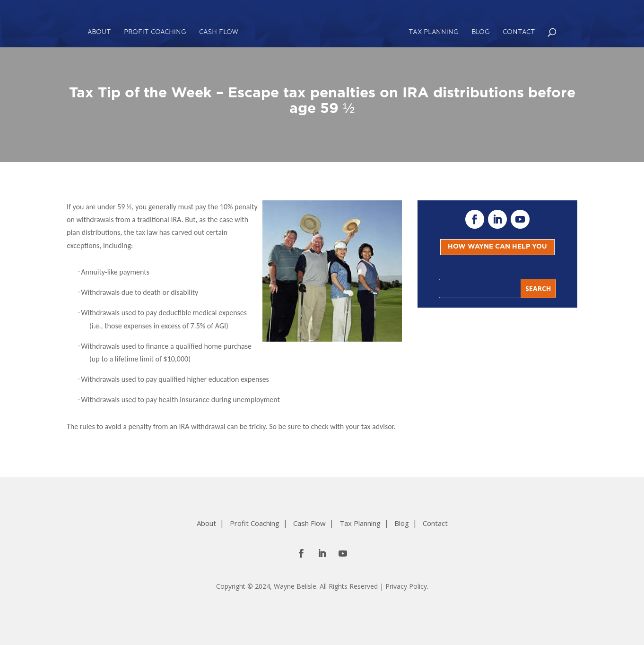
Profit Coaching (155, 32)
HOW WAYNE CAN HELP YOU (497, 247)
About (99, 32)
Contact (519, 32)
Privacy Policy (406, 586)
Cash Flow (219, 32)
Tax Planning (434, 32)
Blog (481, 32)
